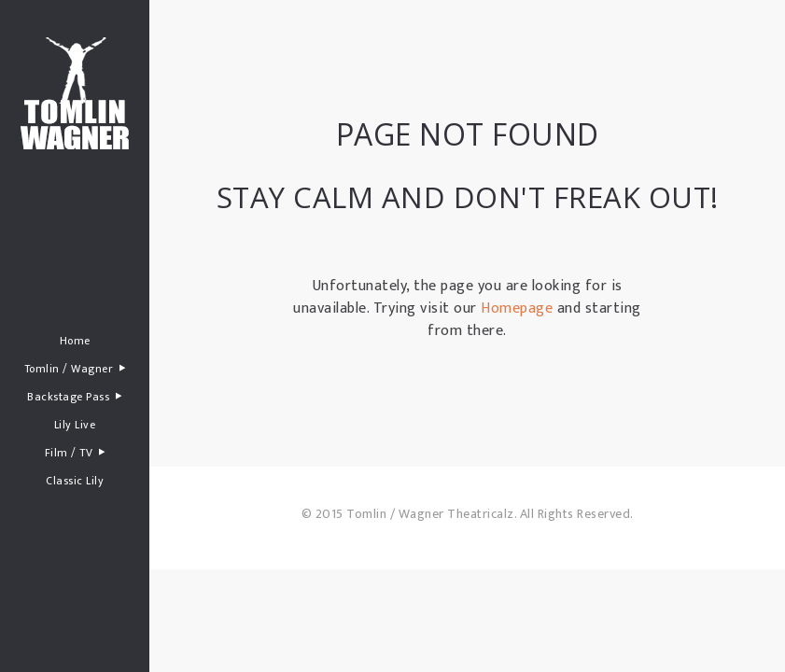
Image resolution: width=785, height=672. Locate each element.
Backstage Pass (75, 396)
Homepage (517, 308)
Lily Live (75, 425)
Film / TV (75, 452)
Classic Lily (75, 481)
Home (75, 341)
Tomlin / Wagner (75, 368)
